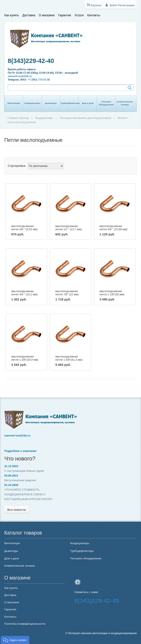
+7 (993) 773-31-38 (39, 80)
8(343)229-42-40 (31, 61)
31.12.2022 (11, 466)
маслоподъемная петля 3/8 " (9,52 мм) (24, 228)
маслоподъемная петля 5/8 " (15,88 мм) (113, 228)
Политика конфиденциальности (25, 624)
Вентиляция (14, 103)
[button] (15, 640)
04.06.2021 (11, 476)
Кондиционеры (32, 103)
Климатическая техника (125, 103)
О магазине (47, 15)
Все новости (17, 510)
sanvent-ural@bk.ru (20, 76)
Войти (114, 5)
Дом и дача (88, 103)
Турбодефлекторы (70, 103)
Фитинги (123, 118)
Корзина (96, 5)
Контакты (94, 15)
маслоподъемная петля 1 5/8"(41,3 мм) (69, 358)
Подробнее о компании (20, 451)
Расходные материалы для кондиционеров (85, 118)
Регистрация (126, 5)
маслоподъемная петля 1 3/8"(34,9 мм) (25, 358)
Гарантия (65, 15)
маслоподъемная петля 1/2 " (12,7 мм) (68, 228)
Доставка (29, 15)
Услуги (79, 15)
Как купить (12, 15)
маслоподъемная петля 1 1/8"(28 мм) (112, 293)
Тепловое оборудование (106, 103)
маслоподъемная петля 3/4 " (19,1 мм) (24, 293)
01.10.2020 (11, 485)
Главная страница (18, 118)
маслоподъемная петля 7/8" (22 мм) (67, 293)
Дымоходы (51, 103)
